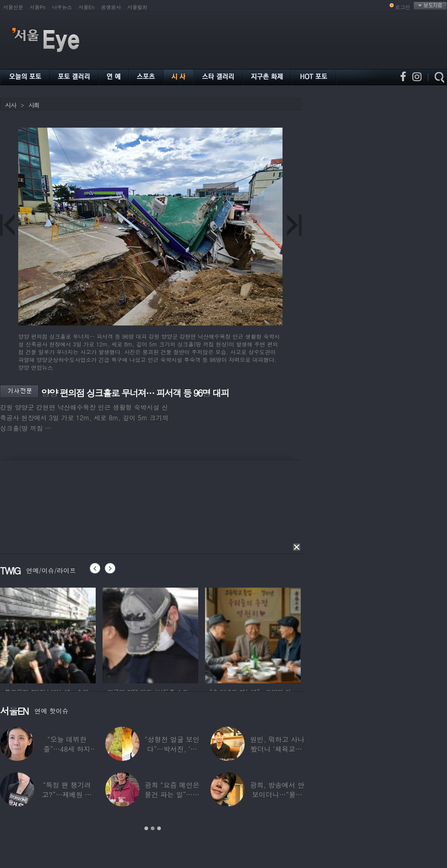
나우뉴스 (62, 7)
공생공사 (111, 7)
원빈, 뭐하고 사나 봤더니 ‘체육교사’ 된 (277, 749)
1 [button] (146, 828)
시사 (10, 105)
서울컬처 (138, 7)
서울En (86, 7)
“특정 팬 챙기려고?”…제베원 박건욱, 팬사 (67, 794)
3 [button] (159, 828)
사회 (34, 105)
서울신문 (13, 7)
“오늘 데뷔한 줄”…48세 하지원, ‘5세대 (67, 749)
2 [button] (153, 828)
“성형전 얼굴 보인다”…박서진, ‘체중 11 (172, 749)
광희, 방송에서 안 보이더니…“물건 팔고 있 (277, 794)
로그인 (403, 7)
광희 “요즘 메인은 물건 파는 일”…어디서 (172, 794)
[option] (48, 634)
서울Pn (38, 7)
